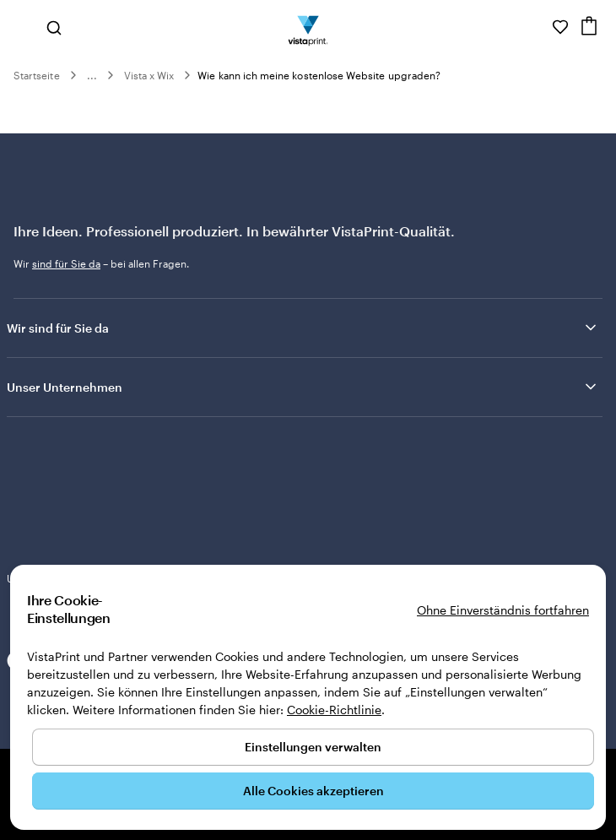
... (92, 75)
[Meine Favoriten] (560, 27)
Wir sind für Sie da (303, 328)
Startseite (37, 75)
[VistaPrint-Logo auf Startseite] (308, 27)
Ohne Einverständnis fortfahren (503, 610)
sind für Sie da (66, 263)
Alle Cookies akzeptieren (313, 791)
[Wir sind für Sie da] (537, 27)
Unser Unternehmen (303, 387)
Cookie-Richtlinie (334, 710)
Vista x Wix (149, 75)
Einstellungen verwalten (313, 747)
